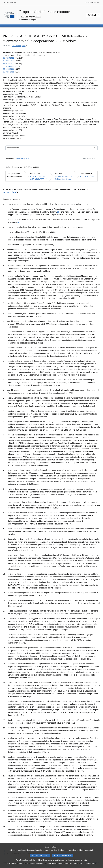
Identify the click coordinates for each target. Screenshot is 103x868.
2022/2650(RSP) (10, 192)
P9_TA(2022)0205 (88, 176)
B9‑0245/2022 (8, 72)
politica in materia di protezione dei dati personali (25, 866)
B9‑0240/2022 (8, 58)
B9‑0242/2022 (8, 63)
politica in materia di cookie (62, 866)
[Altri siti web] (92, 3)
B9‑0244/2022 (8, 69)
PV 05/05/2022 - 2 (38, 176)
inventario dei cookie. (88, 866)
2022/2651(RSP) (19, 46)
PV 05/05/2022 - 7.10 (63, 176)
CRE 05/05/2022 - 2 (38, 179)
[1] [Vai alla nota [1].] (58, 212)
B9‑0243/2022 (8, 66)
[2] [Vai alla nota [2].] (18, 222)
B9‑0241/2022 (8, 61)
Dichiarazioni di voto (63, 179)
